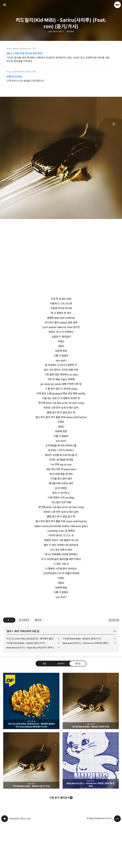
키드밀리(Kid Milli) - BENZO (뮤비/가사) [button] (91, 745)
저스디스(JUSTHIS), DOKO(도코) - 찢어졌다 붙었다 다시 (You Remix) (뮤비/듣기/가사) (33, 683)
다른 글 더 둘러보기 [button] (59, 842)
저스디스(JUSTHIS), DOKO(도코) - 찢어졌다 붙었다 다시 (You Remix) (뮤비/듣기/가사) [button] (31, 745)
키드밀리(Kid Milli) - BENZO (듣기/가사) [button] (31, 805)
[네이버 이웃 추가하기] (38, 665)
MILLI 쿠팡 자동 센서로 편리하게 (24, 53)
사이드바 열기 (5, 5)
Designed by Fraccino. (103, 863)
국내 (16, 676)
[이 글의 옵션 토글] (13, 665)
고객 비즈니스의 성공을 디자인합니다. (26, 81)
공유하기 (61, 708)
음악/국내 (70, 32)
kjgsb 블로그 (5, 863)
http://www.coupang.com (19, 49)
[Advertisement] (61, 629)
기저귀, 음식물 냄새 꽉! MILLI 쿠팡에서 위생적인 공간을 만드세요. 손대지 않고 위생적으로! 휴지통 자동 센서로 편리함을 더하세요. (58, 59)
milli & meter (14, 77)
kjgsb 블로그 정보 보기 (117, 5)
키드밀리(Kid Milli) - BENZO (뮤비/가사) (82, 683)
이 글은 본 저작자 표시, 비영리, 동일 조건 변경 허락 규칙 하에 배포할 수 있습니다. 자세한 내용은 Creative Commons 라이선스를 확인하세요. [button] (114, 665)
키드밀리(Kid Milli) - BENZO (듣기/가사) (26, 688)
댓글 (44, 708)
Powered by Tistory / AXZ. (20, 863)
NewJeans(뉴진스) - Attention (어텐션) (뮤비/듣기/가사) (89, 688)
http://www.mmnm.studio (19, 72)
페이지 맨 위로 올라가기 (117, 863)
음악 (9, 676)
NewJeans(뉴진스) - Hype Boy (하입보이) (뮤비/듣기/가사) (33, 692)
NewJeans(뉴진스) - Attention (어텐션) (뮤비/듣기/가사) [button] (91, 805)
